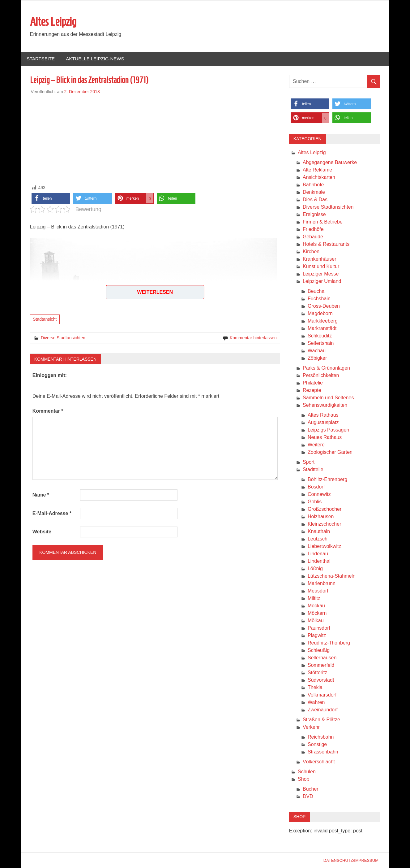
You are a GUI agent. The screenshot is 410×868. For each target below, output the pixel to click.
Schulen (307, 772)
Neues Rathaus (325, 437)
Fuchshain (319, 299)
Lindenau (318, 554)
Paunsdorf (319, 628)
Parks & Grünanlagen (326, 368)
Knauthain (319, 531)
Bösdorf (316, 487)
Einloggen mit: (50, 375)
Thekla (315, 687)
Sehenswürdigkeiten (325, 405)
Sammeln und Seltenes (328, 398)
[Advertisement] (155, 138)
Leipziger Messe (321, 274)
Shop (303, 779)
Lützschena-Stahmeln (332, 576)
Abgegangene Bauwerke (330, 162)
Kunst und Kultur (321, 266)
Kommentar (48, 411)
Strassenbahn (323, 752)
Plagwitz (317, 635)
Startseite (41, 59)
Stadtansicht (45, 319)
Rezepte (312, 390)
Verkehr (311, 727)
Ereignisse (314, 214)
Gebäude (313, 237)
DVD (308, 796)
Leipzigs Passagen (328, 430)
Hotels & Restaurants (326, 244)
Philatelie (313, 383)
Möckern (317, 613)
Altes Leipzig (53, 22)
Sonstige (317, 744)
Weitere (316, 445)
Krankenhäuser (320, 259)
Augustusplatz (323, 422)
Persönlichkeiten (321, 375)
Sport (309, 462)
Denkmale (314, 192)
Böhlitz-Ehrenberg (327, 479)
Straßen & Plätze (321, 720)
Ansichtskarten (319, 177)
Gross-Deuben (324, 306)
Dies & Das (315, 200)
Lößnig (315, 569)
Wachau (317, 351)
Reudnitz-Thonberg (329, 643)
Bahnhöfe (313, 185)
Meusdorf (318, 591)
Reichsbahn (321, 737)
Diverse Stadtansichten (63, 338)
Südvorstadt (321, 680)
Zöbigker (317, 358)
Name (41, 495)
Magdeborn (320, 313)
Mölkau (316, 621)
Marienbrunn (322, 583)
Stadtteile (313, 469)
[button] (51, 198)
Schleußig (319, 650)
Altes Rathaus (323, 415)
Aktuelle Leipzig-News (95, 59)
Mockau (316, 606)
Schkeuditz (320, 336)
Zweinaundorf (323, 710)
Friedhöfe (313, 229)
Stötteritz (317, 673)
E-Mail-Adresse (52, 513)
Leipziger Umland (322, 281)
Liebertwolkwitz (324, 546)
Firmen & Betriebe (323, 222)
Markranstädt (322, 328)
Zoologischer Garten (330, 452)
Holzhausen (321, 516)
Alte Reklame (317, 170)
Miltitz (314, 598)
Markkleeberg (323, 321)
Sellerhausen (322, 658)
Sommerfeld (321, 665)
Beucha (316, 291)
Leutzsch (318, 539)
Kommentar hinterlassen (253, 338)
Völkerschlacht (319, 762)
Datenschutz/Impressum (351, 860)
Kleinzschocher (325, 524)
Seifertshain (321, 343)
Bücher (311, 789)
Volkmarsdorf (322, 695)
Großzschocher (325, 509)
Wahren (316, 702)
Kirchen (311, 252)
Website (42, 532)
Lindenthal (319, 561)
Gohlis (315, 502)
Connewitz (319, 494)
